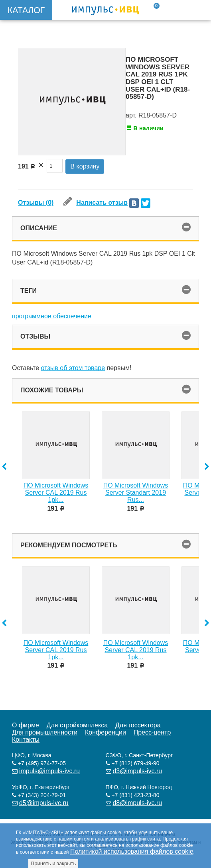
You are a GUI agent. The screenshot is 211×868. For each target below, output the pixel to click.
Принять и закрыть (53, 863)
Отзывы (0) (36, 203)
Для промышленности (45, 732)
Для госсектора (138, 725)
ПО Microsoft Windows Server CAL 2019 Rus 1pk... (56, 493)
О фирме (26, 725)
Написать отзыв (96, 203)
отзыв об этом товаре (73, 368)
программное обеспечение (52, 316)
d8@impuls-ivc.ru (137, 803)
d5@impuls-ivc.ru (44, 803)
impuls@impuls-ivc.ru (49, 771)
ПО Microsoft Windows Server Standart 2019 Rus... (136, 493)
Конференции (105, 732)
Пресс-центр (152, 732)
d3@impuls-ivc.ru (137, 771)
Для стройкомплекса (77, 725)
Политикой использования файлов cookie (132, 851)
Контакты (26, 740)
